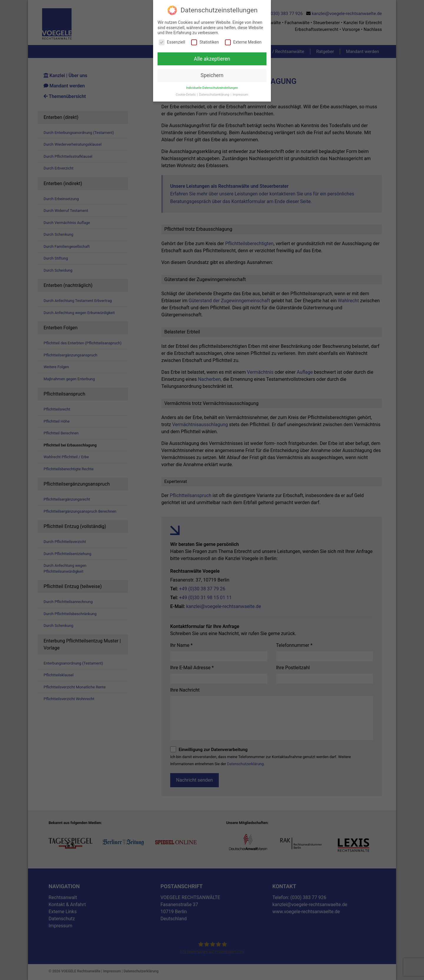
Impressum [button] (240, 95)
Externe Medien (243, 42)
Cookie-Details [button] (186, 95)
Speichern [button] (212, 75)
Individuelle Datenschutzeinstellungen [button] (212, 88)
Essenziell (172, 42)
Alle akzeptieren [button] (212, 59)
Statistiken (205, 42)
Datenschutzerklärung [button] (215, 95)
